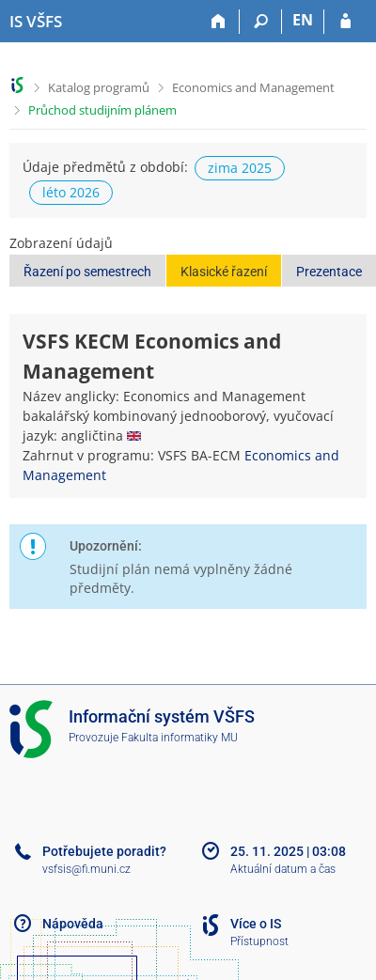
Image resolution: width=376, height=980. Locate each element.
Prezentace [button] (329, 272)
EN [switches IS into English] (303, 20)
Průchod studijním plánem (102, 110)
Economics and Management (253, 87)
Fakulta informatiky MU (180, 738)
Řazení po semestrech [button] (87, 272)
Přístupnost (259, 941)
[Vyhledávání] (261, 22)
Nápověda (73, 924)
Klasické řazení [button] (224, 272)
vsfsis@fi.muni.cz (86, 869)
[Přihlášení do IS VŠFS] (345, 22)
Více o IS (256, 924)
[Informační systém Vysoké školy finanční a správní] (36, 22)
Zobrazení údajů (61, 243)
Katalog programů (99, 87)
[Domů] (219, 22)
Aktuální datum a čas (283, 869)
